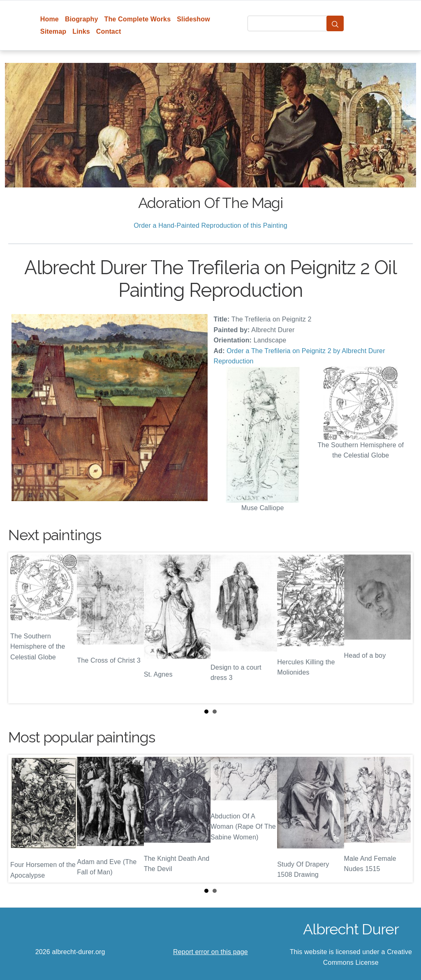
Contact (109, 31)
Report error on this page (210, 952)
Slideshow (193, 19)
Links (81, 31)
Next (400, 628)
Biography (82, 19)
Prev (21, 628)
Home (50, 19)
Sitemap (53, 31)
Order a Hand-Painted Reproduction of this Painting (210, 225)
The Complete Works (137, 19)
